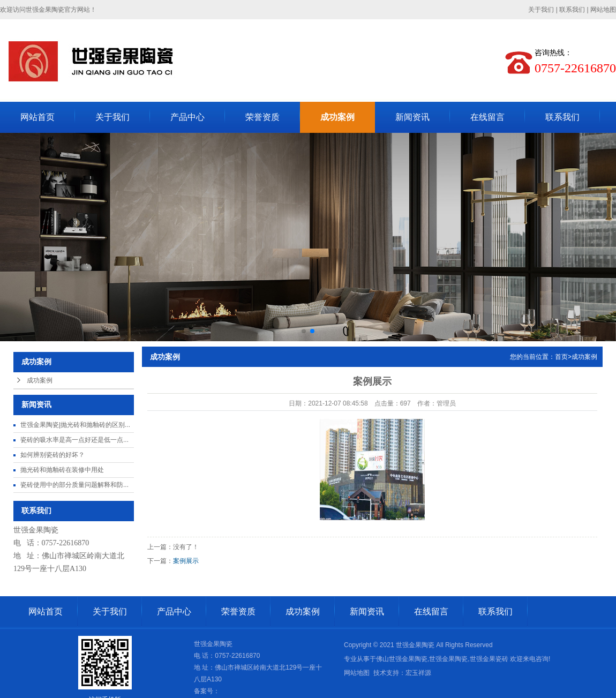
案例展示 (186, 561)
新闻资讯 (412, 117)
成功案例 (337, 117)
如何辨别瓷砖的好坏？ (52, 455)
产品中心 (187, 117)
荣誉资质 (262, 117)
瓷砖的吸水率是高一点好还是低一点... (74, 440)
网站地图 (603, 10)
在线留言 (487, 117)
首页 (561, 357)
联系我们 (572, 10)
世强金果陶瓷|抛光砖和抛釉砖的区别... (75, 425)
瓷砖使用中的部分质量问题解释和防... (74, 485)
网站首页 (37, 117)
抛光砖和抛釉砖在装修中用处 (62, 470)
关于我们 (541, 10)
